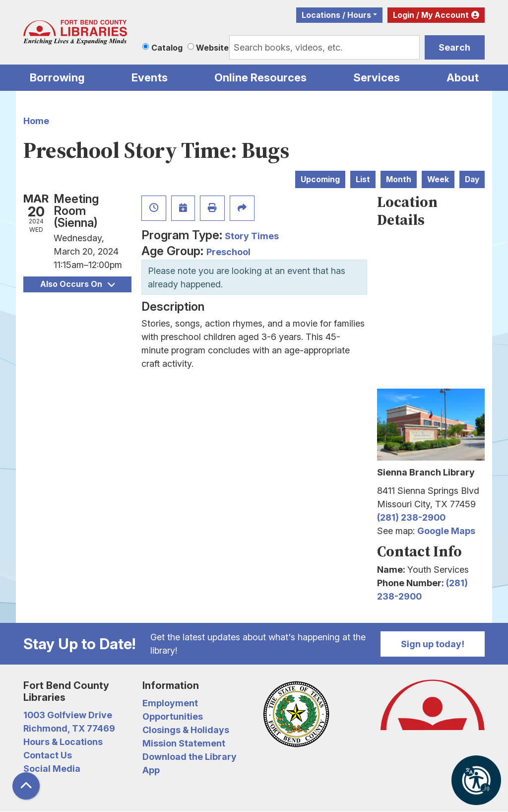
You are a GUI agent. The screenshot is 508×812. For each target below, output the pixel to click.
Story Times (252, 236)
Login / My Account (431, 15)
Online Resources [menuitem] (260, 77)
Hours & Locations (63, 742)
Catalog (167, 48)
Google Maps (446, 531)
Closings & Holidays (186, 730)
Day (472, 179)
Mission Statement (184, 743)
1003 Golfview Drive (68, 715)
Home (36, 121)
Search (454, 47)
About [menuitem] (463, 77)
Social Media (52, 769)
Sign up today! (433, 644)
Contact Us (48, 755)
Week (438, 179)
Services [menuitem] (377, 77)
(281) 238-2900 (411, 517)
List (363, 179)
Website (212, 48)
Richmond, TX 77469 (69, 728)
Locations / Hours (336, 15)
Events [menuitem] (150, 77)
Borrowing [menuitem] (57, 77)
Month (399, 179)
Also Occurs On (77, 284)
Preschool (228, 252)
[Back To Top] (26, 786)
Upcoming (320, 179)
